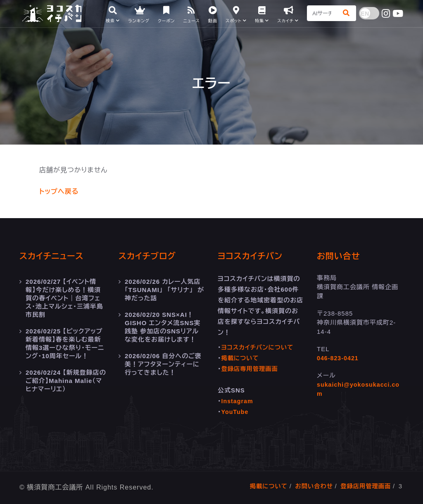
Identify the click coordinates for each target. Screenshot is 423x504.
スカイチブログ (150, 256)
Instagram (238, 401)
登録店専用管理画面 (251, 369)
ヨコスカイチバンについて (259, 347)
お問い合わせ (311, 486)
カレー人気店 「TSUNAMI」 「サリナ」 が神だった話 (165, 290)
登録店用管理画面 (364, 486)
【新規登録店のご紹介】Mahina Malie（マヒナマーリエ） (66, 381)
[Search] (321, 14)
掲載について (241, 358)
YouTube (236, 412)
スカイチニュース (55, 256)
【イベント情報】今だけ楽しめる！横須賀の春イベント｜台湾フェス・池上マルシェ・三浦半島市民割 (64, 298)
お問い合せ (341, 256)
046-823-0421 (339, 358)
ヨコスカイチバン (253, 256)
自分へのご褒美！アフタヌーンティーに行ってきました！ (163, 364)
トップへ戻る (59, 191)
